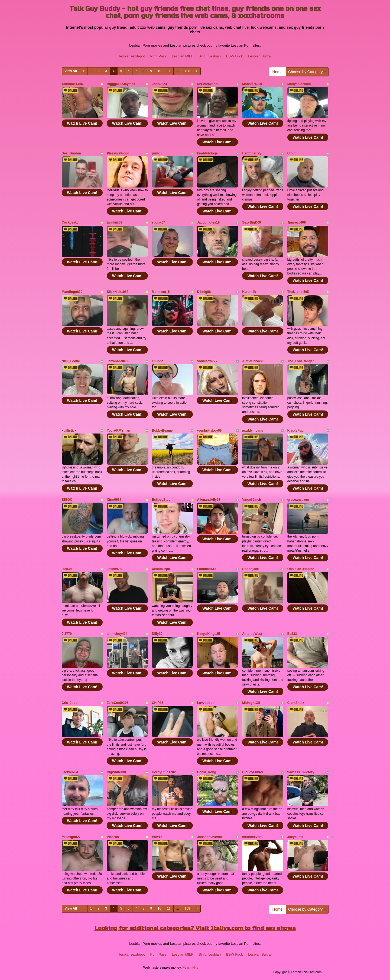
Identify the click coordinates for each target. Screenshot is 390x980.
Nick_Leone (71, 361)
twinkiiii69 (114, 222)
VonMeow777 (207, 361)
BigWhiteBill (116, 772)
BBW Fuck (234, 56)
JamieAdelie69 (118, 361)
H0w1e (157, 837)
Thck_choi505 (298, 292)
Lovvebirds (206, 703)
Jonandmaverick (210, 837)
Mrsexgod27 (71, 837)
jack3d (67, 569)
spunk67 (159, 222)
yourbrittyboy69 (209, 431)
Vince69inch (252, 500)
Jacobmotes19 (208, 222)
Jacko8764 (70, 772)
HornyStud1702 (164, 772)
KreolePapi (296, 431)
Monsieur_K (161, 292)
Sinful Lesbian (210, 56)
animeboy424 (117, 634)
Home (277, 72)
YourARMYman (118, 431)
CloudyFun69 (252, 772)
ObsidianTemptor (301, 569)
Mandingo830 (72, 292)
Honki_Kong (207, 772)
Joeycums (295, 837)
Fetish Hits (190, 968)
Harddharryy (252, 153)
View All (71, 71)
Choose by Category (307, 72)
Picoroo (113, 837)
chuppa (158, 361)
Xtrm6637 (114, 500)
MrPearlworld (207, 84)
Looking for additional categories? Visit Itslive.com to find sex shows (195, 928)
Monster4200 (252, 84)
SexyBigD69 (251, 222)
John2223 (159, 84)
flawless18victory (301, 772)
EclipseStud (161, 500)
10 (159, 71)
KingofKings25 (208, 634)
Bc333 (292, 634)
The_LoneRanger (301, 361)
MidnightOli (251, 703)
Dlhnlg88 (204, 292)
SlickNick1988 (118, 292)
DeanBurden (71, 153)
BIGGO (67, 500)
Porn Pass (158, 56)
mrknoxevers (252, 837)
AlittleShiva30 (253, 361)
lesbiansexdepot (132, 56)
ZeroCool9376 (117, 703)
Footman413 (207, 569)
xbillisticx (69, 431)
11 (169, 71)
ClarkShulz (296, 703)
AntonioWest (252, 634)
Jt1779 (67, 634)
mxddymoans (253, 431)
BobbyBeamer (163, 431)
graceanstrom (298, 500)
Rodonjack (250, 569)
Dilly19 (157, 634)
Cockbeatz (70, 222)
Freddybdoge (207, 153)
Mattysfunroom (299, 84)
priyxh (157, 153)
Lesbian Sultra (259, 56)
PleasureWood (118, 153)
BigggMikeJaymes (121, 84)
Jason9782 (115, 569)
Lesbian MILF (182, 56)
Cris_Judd (70, 703)
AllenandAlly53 (209, 500)
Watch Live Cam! (82, 123)
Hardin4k (249, 292)
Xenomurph (161, 569)
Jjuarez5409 (297, 222)
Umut (292, 153)
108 (187, 71)
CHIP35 (158, 703)
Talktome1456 (72, 84)
